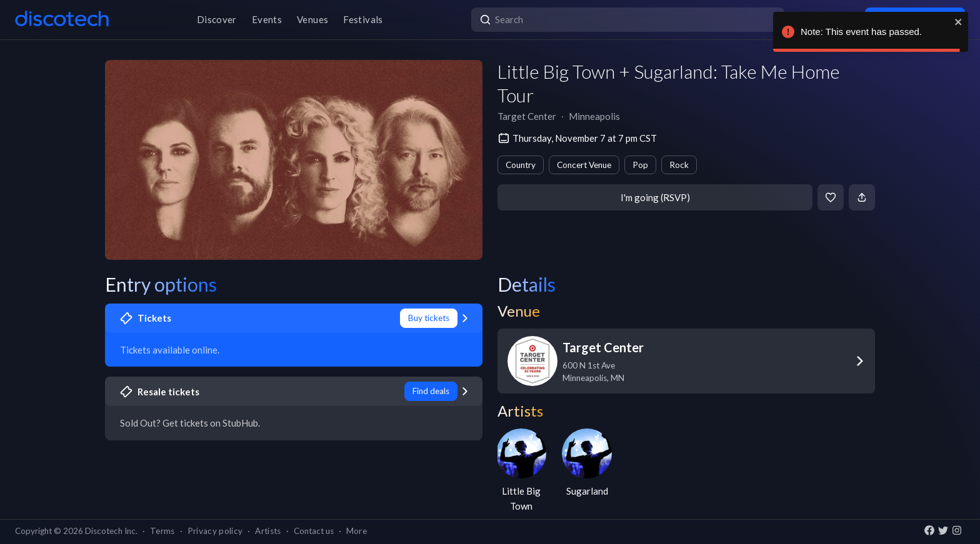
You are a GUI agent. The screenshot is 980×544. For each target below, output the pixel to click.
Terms (162, 531)
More (357, 531)
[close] (959, 22)
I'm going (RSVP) (655, 197)
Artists (268, 531)
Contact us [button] (314, 531)
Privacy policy (215, 531)
